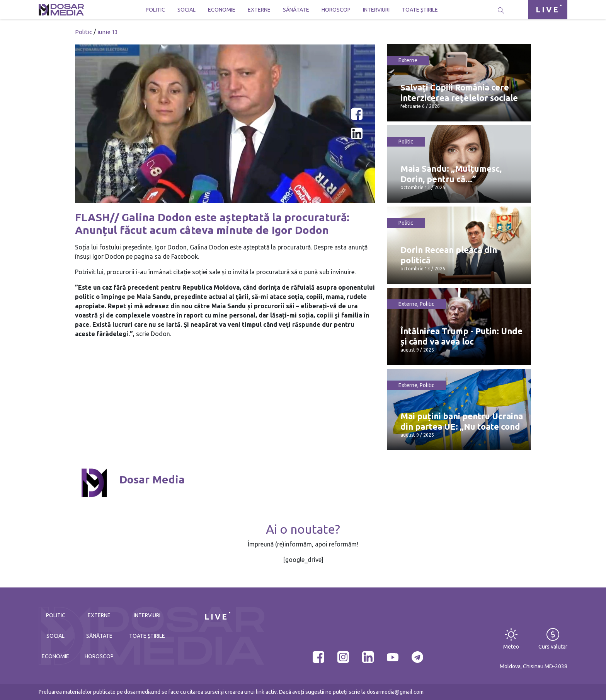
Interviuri (376, 10)
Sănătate (296, 10)
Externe (259, 10)
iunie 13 (108, 32)
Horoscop (336, 10)
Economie (222, 10)
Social (186, 10)
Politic (155, 10)
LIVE (548, 9)
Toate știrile (420, 10)
